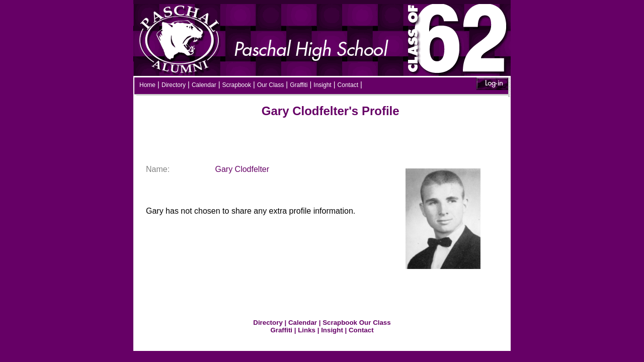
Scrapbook (237, 85)
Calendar (204, 85)
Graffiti (299, 85)
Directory (174, 85)
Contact (348, 85)
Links (307, 330)
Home (147, 85)
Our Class (270, 85)
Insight (322, 85)
